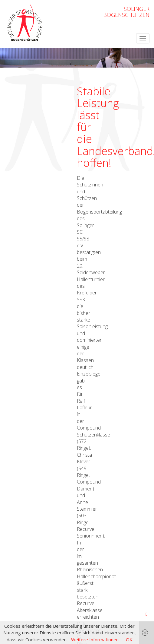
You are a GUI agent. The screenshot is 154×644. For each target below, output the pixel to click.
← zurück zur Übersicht (29, 371)
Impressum (89, 530)
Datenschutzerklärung (127, 530)
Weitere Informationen (95, 639)
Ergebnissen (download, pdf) (50, 355)
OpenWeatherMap (132, 520)
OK (129, 639)
